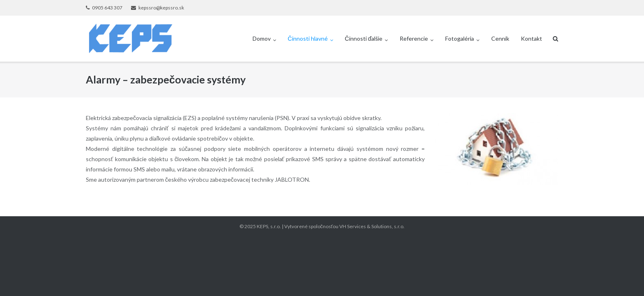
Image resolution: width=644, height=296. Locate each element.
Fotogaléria (460, 38)
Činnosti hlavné (308, 38)
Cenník (500, 38)
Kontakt (531, 38)
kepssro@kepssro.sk (161, 8)
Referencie (414, 38)
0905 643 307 (107, 8)
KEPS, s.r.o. (269, 226)
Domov (262, 38)
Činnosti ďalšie (364, 38)
